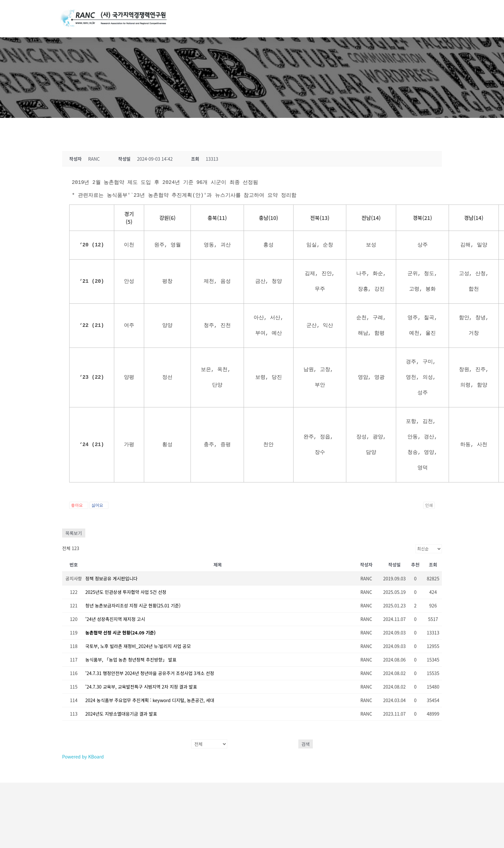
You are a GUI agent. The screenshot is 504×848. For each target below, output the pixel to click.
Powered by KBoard (83, 757)
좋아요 (79, 505)
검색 (306, 744)
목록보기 (74, 533)
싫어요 (99, 505)
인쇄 (429, 505)
